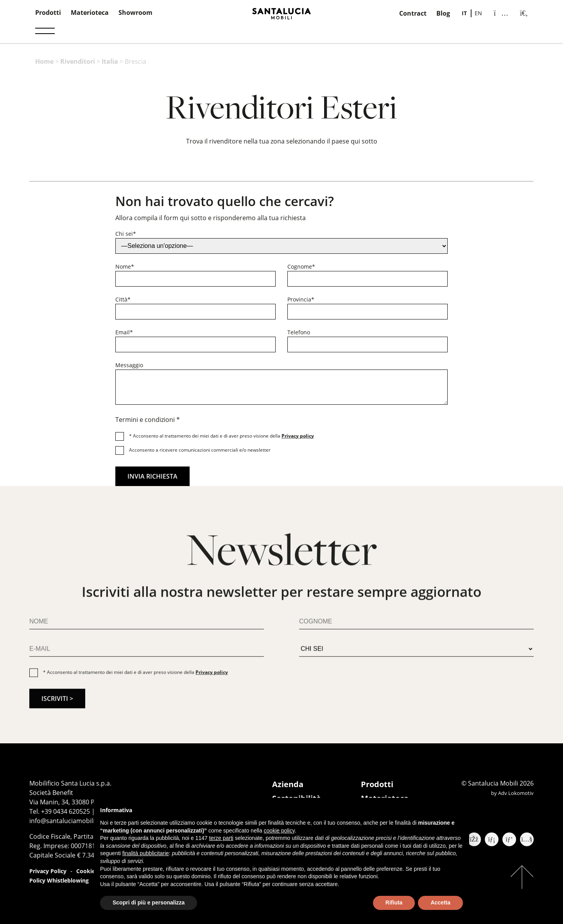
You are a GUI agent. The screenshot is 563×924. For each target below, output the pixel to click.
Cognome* (301, 266)
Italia (110, 61)
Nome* (125, 266)
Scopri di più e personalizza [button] (149, 902)
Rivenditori (78, 61)
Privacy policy (298, 436)
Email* (124, 332)
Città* (123, 299)
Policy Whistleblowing (59, 880)
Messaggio (129, 365)
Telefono (299, 332)
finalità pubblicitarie (146, 853)
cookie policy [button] (279, 831)
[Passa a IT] (464, 13)
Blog (443, 13)
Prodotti (48, 13)
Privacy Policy (48, 871)
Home (44, 61)
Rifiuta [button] (394, 902)
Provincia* (301, 299)
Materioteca (90, 13)
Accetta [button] (440, 902)
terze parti (221, 838)
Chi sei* (126, 234)
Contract (413, 13)
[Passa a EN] (478, 13)
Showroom (135, 13)
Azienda (288, 784)
